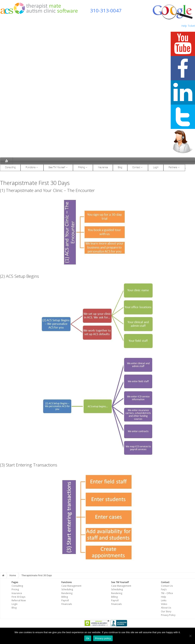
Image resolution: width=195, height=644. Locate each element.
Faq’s (164, 589)
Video (164, 604)
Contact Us (167, 586)
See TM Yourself (58, 168)
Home (13, 575)
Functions (32, 168)
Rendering (67, 593)
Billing (65, 597)
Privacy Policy (168, 615)
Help (164, 597)
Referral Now (19, 600)
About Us (166, 608)
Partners (174, 168)
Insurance (103, 168)
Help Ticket (188, 26)
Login (156, 168)
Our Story (166, 611)
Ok (88, 638)
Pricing (83, 168)
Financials (67, 604)
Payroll (65, 600)
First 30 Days (18, 597)
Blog (120, 168)
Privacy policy (103, 638)
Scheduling (67, 589)
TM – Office (167, 593)
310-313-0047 (106, 10)
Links (164, 600)
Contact (138, 168)
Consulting (10, 168)
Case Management (71, 586)
